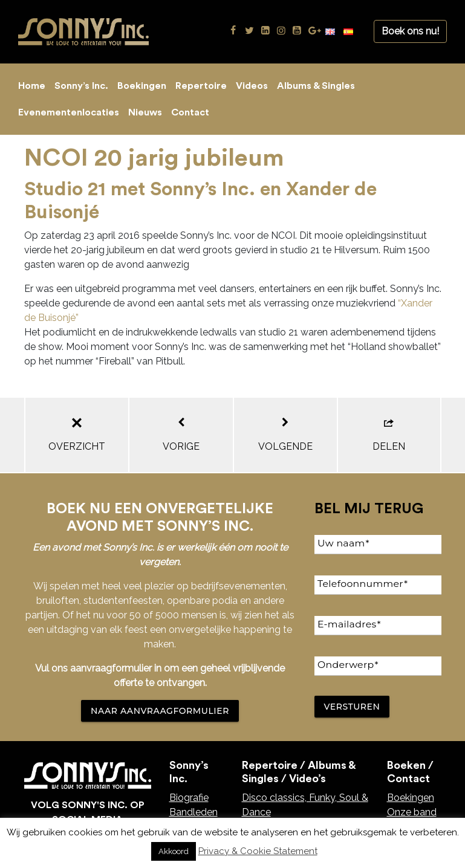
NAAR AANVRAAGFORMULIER (160, 711)
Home (32, 86)
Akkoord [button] (174, 851)
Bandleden (193, 812)
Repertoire (201, 86)
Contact (190, 112)
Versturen (352, 707)
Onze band (412, 812)
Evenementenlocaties (69, 112)
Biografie (189, 798)
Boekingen (142, 86)
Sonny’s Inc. (81, 86)
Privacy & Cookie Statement (258, 851)
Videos (252, 86)
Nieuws (145, 112)
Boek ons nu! (410, 31)
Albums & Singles (316, 86)
